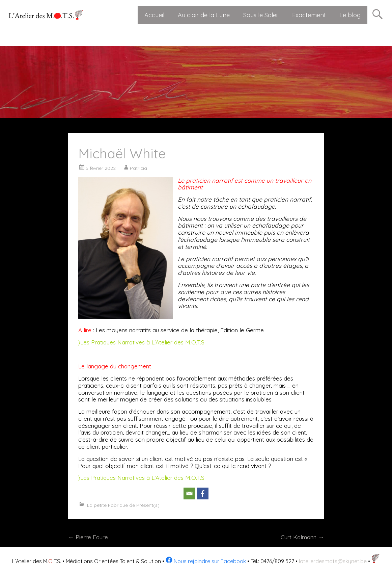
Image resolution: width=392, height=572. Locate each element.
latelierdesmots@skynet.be (333, 561)
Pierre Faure (88, 537)
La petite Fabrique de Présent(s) (123, 505)
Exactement (309, 15)
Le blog (350, 15)
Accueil (154, 15)
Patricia (138, 168)
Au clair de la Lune (204, 15)
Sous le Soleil (261, 15)
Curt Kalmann (302, 537)
